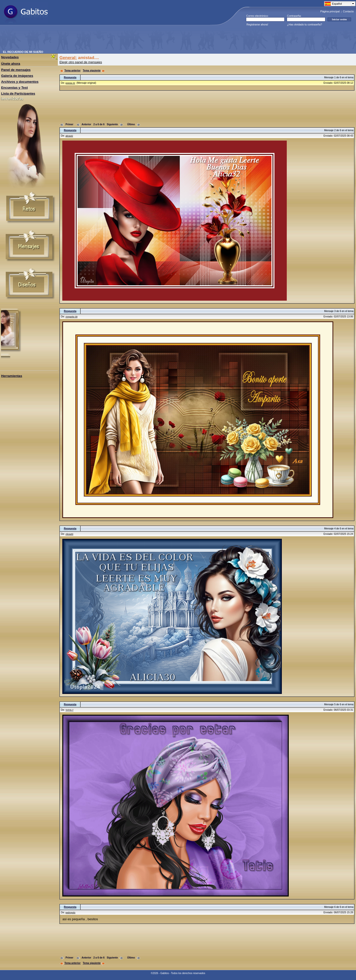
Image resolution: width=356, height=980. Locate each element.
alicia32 (69, 136)
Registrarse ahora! (257, 24)
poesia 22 (70, 83)
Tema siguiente (94, 71)
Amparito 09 (72, 317)
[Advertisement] (93, 39)
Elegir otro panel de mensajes (81, 62)
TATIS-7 (69, 710)
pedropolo (70, 913)
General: (68, 58)
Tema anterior (70, 71)
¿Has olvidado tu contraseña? (305, 24)
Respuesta (70, 77)
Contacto (348, 11)
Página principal (330, 11)
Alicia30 (69, 534)
